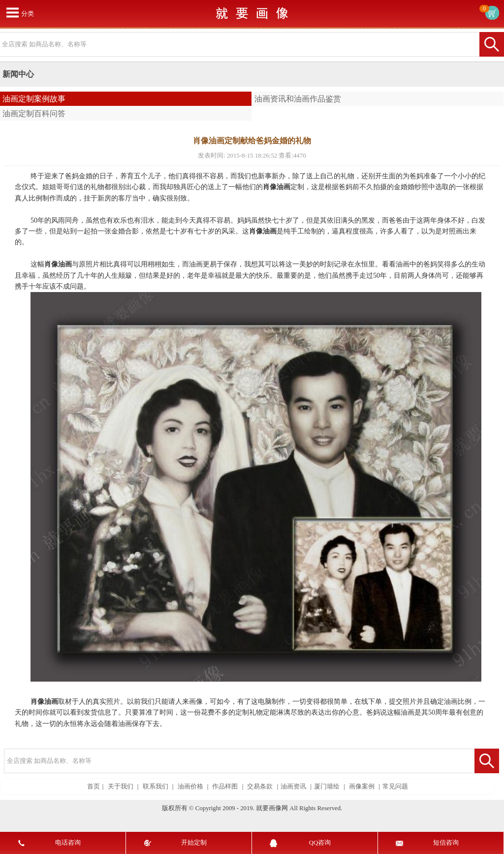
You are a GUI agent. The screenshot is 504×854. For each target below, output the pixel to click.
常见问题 (395, 787)
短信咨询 (446, 843)
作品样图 (225, 787)
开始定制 (194, 843)
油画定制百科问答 (34, 114)
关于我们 (121, 787)
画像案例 (362, 787)
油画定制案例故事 (34, 99)
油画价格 (190, 787)
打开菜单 (12, 12)
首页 (94, 787)
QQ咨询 (320, 843)
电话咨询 (68, 843)
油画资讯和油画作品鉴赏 (298, 99)
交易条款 (260, 787)
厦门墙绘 (327, 787)
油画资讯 (293, 787)
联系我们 (156, 787)
